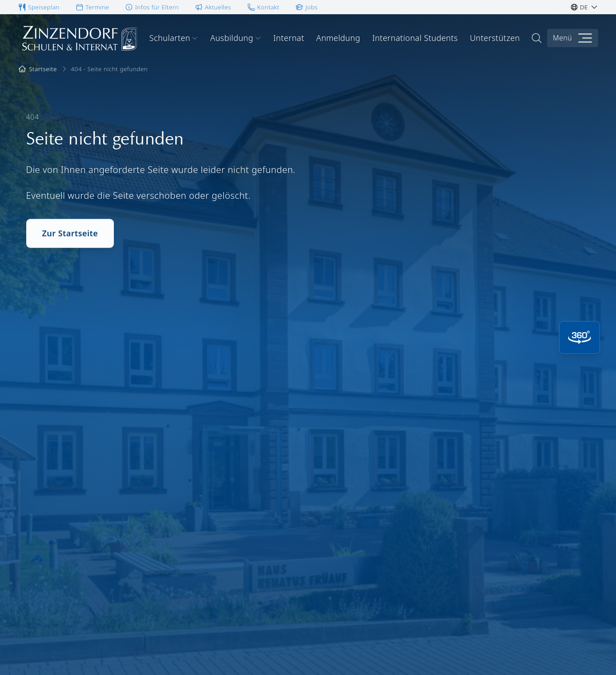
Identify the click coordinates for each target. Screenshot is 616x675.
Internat (289, 38)
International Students (415, 38)
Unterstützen (495, 38)
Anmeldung (338, 38)
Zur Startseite (70, 236)
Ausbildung (236, 38)
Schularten (174, 38)
